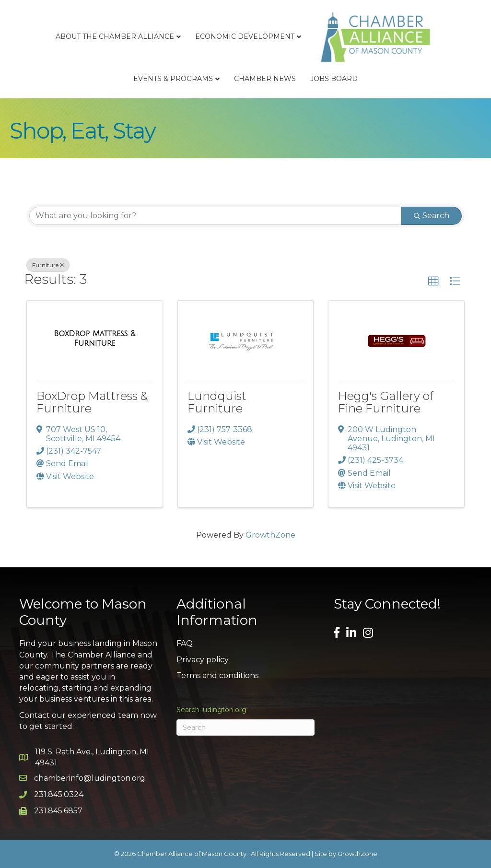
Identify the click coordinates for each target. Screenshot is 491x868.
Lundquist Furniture (217, 402)
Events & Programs (173, 79)
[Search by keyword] (216, 216)
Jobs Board (334, 79)
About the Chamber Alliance (115, 36)
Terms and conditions (217, 675)
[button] (433, 282)
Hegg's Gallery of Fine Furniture (386, 402)
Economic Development (245, 36)
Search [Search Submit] (432, 216)
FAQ (185, 643)
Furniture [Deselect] (48, 265)
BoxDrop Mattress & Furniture (92, 402)
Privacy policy (203, 660)
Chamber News (265, 79)
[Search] (245, 727)
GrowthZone (270, 535)
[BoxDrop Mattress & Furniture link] (95, 338)
